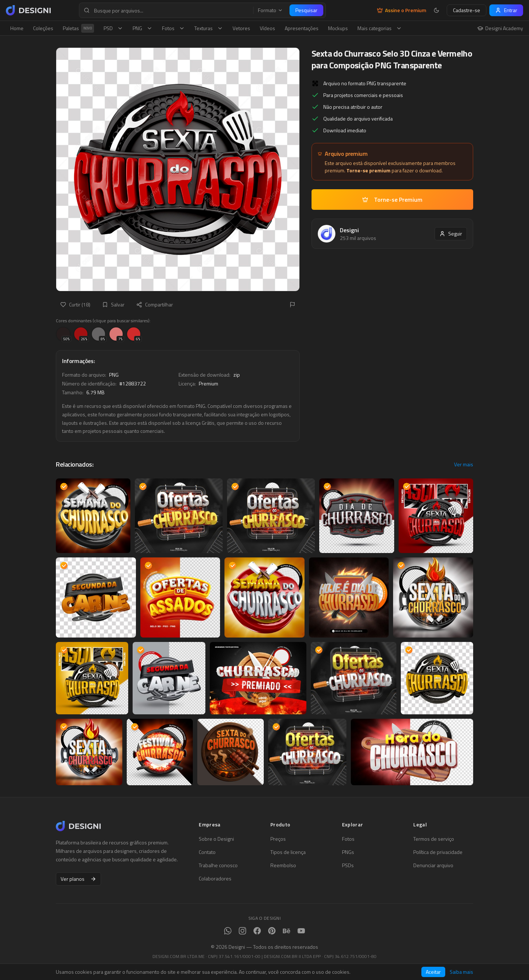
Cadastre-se (467, 10)
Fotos (173, 28)
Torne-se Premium (392, 200)
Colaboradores (215, 879)
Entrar (506, 10)
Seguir (451, 234)
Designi (349, 230)
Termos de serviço (434, 839)
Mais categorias (380, 28)
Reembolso (283, 865)
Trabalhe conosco (218, 865)
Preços (278, 839)
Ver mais (464, 464)
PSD (113, 28)
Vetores (241, 28)
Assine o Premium (402, 10)
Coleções (43, 28)
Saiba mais (461, 972)
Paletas (78, 28)
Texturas (209, 28)
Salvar (113, 304)
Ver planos (78, 879)
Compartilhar (155, 304)
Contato (207, 852)
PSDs (348, 865)
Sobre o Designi (216, 839)
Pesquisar (306, 10)
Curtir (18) (75, 304)
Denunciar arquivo (433, 865)
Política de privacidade (438, 852)
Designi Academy (500, 28)
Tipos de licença (288, 852)
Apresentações (302, 28)
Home (17, 28)
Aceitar (433, 972)
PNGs (348, 852)
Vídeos (267, 28)
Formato (270, 10)
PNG (143, 28)
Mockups (338, 28)
